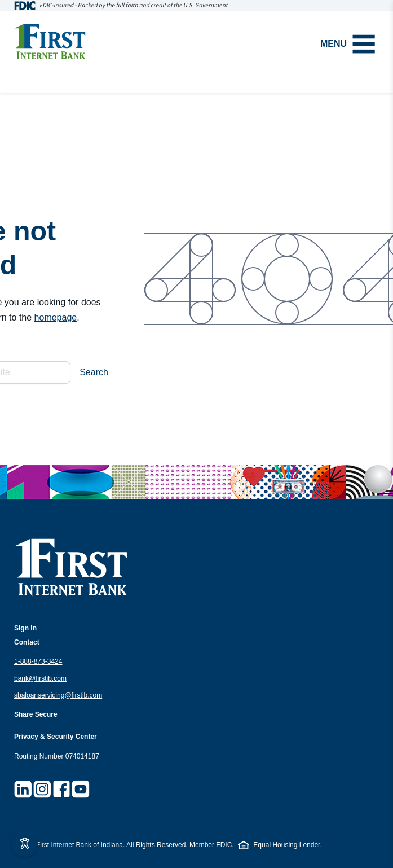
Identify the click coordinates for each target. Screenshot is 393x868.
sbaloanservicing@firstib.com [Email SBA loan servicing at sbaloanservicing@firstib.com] (58, 695)
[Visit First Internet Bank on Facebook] (61, 789)
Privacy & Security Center (56, 737)
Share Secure (36, 714)
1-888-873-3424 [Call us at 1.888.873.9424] (38, 661)
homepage (56, 317)
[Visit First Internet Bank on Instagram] (42, 789)
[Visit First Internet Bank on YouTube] (81, 789)
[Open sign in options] (25, 629)
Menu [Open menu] (348, 44)
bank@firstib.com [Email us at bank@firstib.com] (40, 678)
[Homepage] (50, 42)
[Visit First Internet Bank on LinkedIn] (23, 789)
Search (94, 372)
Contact (27, 642)
